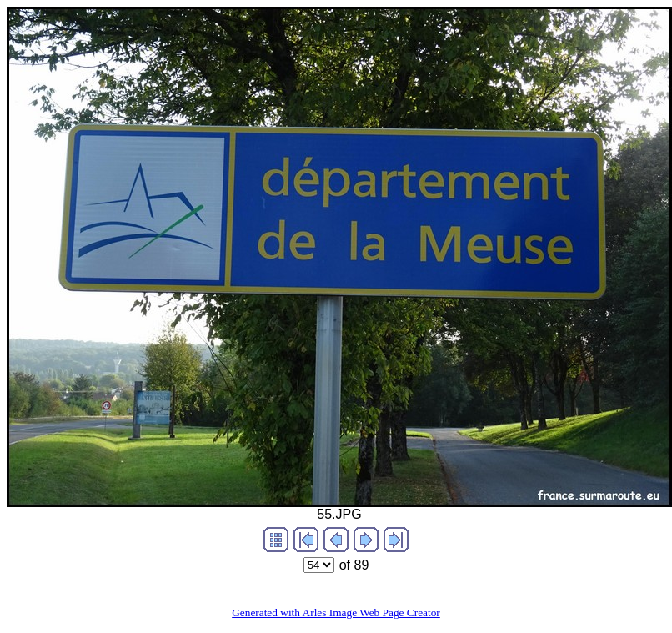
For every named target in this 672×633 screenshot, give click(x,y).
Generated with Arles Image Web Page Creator (336, 613)
